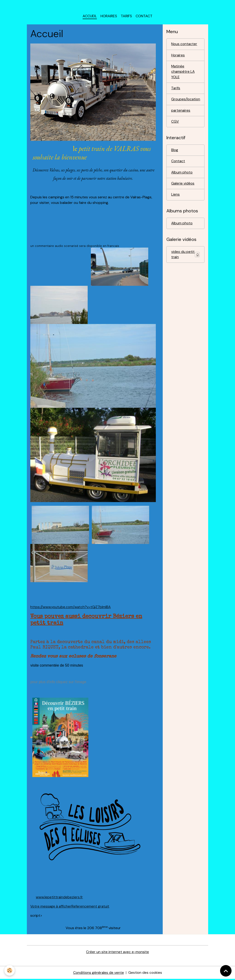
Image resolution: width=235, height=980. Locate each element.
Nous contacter (185, 45)
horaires (109, 17)
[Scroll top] (226, 971)
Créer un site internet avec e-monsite (117, 953)
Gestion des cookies (145, 973)
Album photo (182, 175)
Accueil (90, 17)
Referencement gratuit (92, 907)
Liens (175, 198)
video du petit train (185, 258)
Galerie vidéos (183, 187)
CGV (175, 124)
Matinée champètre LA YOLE (183, 74)
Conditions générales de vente (98, 973)
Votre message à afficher (51, 907)
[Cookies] (10, 970)
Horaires (178, 57)
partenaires (181, 113)
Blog (175, 153)
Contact (144, 17)
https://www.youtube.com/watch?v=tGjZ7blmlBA (71, 608)
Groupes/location (186, 102)
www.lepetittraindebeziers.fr (59, 898)
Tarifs (126, 17)
